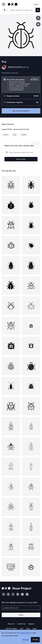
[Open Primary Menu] (4, 4)
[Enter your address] (21, 608)
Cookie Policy (25, 633)
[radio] (21, 85)
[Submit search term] (38, 10)
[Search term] (22, 10)
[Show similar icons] (38, 24)
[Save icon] (38, 18)
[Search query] (21, 152)
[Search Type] (5, 10)
